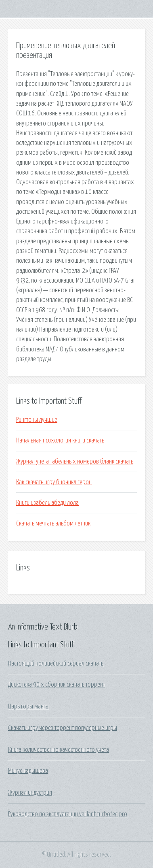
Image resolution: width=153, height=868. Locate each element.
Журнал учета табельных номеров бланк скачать (75, 462)
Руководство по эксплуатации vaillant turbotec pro (68, 814)
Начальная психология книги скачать (60, 440)
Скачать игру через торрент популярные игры (63, 728)
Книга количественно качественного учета (59, 750)
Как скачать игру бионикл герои (54, 482)
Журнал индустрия (30, 793)
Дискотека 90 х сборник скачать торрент (57, 685)
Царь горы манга (28, 706)
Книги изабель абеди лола (47, 503)
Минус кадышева (28, 771)
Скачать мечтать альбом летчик (53, 523)
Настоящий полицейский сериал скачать (56, 664)
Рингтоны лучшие (37, 420)
